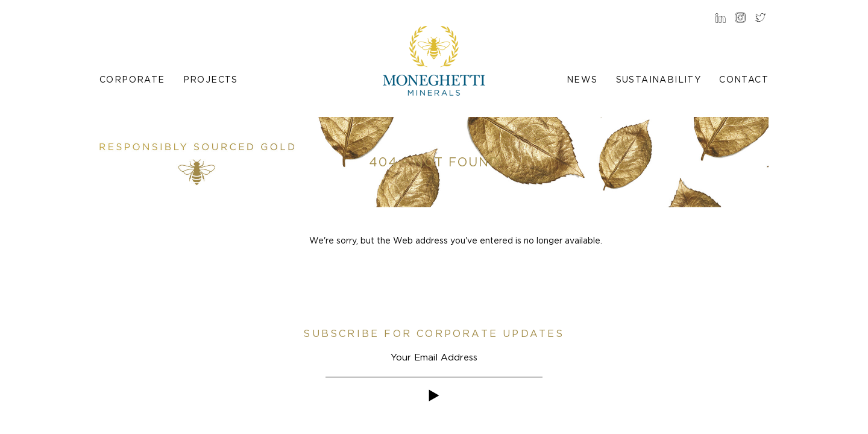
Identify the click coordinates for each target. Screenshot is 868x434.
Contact (744, 79)
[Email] (434, 357)
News (582, 79)
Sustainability (659, 79)
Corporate (132, 79)
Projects (211, 79)
